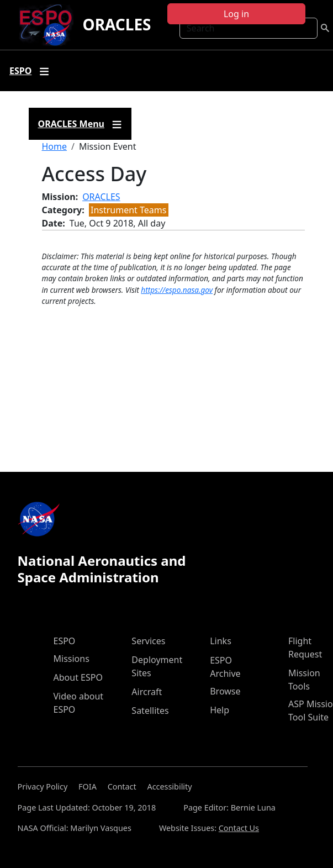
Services (148, 641)
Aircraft (147, 692)
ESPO (65, 641)
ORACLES (117, 24)
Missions (72, 659)
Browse (225, 691)
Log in (236, 14)
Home (55, 146)
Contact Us (239, 828)
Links (221, 641)
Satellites (150, 711)
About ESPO (78, 677)
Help (220, 710)
